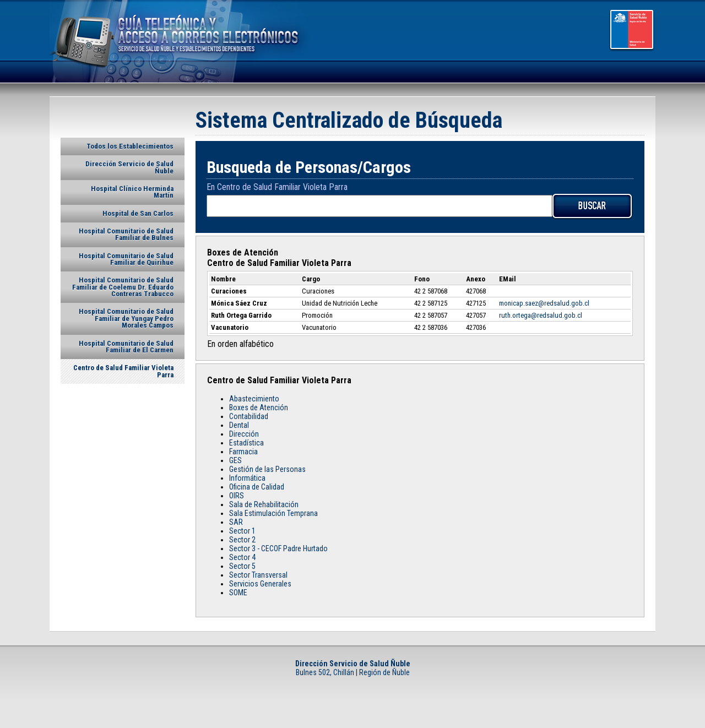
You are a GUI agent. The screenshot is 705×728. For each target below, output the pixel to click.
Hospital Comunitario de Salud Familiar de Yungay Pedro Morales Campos (126, 318)
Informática (247, 478)
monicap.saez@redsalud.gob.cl (544, 303)
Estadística (246, 443)
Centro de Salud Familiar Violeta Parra (123, 371)
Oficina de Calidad (257, 487)
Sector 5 (242, 566)
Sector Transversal (258, 575)
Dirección (244, 434)
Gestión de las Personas (267, 469)
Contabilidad (249, 416)
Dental (239, 425)
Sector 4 (242, 557)
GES (235, 460)
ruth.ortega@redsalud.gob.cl (541, 315)
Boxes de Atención (259, 408)
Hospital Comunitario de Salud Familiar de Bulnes (126, 234)
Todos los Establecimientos (130, 146)
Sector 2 (242, 540)
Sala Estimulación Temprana (273, 513)
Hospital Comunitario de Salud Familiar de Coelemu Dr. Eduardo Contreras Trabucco (123, 287)
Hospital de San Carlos (138, 213)
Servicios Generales (260, 584)
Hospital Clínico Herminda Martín (132, 192)
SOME (238, 593)
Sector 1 (242, 531)
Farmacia (243, 452)
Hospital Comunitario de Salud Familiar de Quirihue (126, 259)
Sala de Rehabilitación (264, 504)
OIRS (237, 496)
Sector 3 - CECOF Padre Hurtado (278, 548)
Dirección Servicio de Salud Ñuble (129, 167)
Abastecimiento (254, 399)
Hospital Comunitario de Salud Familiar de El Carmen (126, 347)
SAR (236, 522)
